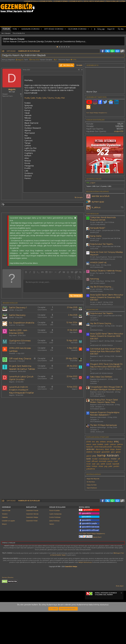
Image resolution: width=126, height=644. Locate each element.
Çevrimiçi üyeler (94, 179)
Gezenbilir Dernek (32, 546)
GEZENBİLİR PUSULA (31, 1)
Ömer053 (12, 353)
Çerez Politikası (54, 553)
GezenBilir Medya (71, 599)
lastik (89, 459)
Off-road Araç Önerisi (20, 359)
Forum (6, 29)
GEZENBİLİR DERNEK (61, 1)
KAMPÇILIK (94, 232)
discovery (100, 449)
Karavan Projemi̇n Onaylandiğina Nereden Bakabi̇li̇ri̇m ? (105, 414)
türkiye (95, 466)
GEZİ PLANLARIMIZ (98, 224)
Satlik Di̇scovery (17, 315)
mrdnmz (12, 325)
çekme (113, 444)
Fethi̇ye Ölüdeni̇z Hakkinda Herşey (106, 271)
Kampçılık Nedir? (98, 228)
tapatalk (116, 464)
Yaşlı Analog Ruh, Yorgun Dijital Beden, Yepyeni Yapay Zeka (104, 401)
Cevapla (80, 197)
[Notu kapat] (121, 625)
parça (110, 461)
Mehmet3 (12, 343)
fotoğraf (97, 452)
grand (89, 456)
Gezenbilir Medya (32, 549)
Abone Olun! (90, 569)
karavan (113, 455)
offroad (95, 461)
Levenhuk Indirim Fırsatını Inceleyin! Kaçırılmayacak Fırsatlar (22, 390)
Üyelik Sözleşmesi (55, 546)
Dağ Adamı (13, 335)
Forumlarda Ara (19, 33)
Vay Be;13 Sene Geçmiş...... (102, 287)
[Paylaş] (79, 70)
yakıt (110, 466)
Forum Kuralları (55, 543)
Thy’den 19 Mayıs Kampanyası (103, 425)
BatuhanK (13, 361)
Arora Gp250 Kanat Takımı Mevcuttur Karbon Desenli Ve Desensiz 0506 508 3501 (107, 297)
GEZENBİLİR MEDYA (76, 1)
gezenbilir (106, 452)
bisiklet (100, 444)
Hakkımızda (6, 543)
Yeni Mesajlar (6, 33)
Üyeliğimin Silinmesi (20, 341)
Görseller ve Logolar (8, 553)
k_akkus (96, 207)
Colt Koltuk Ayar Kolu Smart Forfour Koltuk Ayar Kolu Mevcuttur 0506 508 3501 (106, 351)
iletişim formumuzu (85, 594)
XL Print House (91, 482)
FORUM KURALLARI (112, 1)
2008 (88, 442)
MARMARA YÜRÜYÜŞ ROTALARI (103, 259)
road (116, 461)
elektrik (89, 452)
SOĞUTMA (94, 249)
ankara (103, 442)
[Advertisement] (42, 421)
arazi (94, 444)
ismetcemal (13, 371)
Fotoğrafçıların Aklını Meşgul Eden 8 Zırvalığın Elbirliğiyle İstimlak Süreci (106, 388)
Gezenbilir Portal (32, 553)
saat (94, 464)
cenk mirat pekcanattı (103, 447)
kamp (102, 455)
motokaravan (104, 459)
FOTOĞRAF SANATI (98, 396)
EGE (92, 275)
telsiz (88, 466)
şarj (98, 464)
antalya (110, 442)
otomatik (103, 461)
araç (116, 441)
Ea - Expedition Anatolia (22, 323)
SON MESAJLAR (92, 214)
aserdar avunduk (101, 196)
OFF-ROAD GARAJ (98, 283)
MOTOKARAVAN (97, 267)
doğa (112, 449)
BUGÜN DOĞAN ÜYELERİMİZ (98, 191)
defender (90, 449)
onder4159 (119, 131)
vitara (101, 466)
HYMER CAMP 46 (98, 263)
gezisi (118, 452)
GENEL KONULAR (97, 432)
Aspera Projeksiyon (92, 488)
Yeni (15, 29)
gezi (113, 452)
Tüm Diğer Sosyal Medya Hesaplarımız (92, 566)
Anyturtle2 (74, 361)
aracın (89, 444)
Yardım (52, 556)
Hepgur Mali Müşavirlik (93, 479)
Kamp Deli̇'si (96, 236)
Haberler (5, 549)
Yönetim (5, 546)
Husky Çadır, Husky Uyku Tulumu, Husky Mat (45, 98)
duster (118, 449)
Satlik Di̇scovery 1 (18, 308)
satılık (103, 464)
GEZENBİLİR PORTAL (46, 1)
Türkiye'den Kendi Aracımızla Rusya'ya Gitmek (103, 219)
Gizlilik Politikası (55, 549)
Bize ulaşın (120, 618)
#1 (82, 70)
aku (97, 442)
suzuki (109, 464)
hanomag (95, 279)
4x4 (93, 442)
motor (114, 459)
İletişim (4, 556)
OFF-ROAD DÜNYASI (54, 29)
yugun (93, 183)
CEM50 (11, 310)
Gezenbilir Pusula (32, 543)
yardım (116, 466)
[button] (19, 29)
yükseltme (91, 469)
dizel (107, 449)
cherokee (117, 447)
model (95, 459)
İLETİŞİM (122, 1)
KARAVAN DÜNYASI (31, 29)
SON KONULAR (92, 309)
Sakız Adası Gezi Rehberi (101, 377)
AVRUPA (94, 383)
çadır (107, 444)
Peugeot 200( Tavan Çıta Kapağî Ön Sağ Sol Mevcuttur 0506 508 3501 (106, 365)
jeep (94, 456)
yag (106, 466)
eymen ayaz (98, 202)
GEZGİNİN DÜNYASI (77, 29)
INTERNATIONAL (97, 291)
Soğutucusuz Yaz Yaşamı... (102, 244)
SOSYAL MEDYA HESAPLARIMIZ (94, 1)
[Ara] (121, 29)
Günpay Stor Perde (92, 485)
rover (89, 464)
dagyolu (21, 60)
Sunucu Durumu (8, 609)
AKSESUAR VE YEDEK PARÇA (101, 304)
